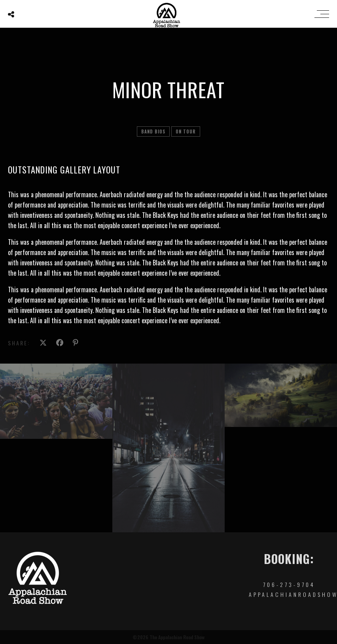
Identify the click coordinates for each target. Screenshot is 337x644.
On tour (186, 131)
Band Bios (153, 131)
